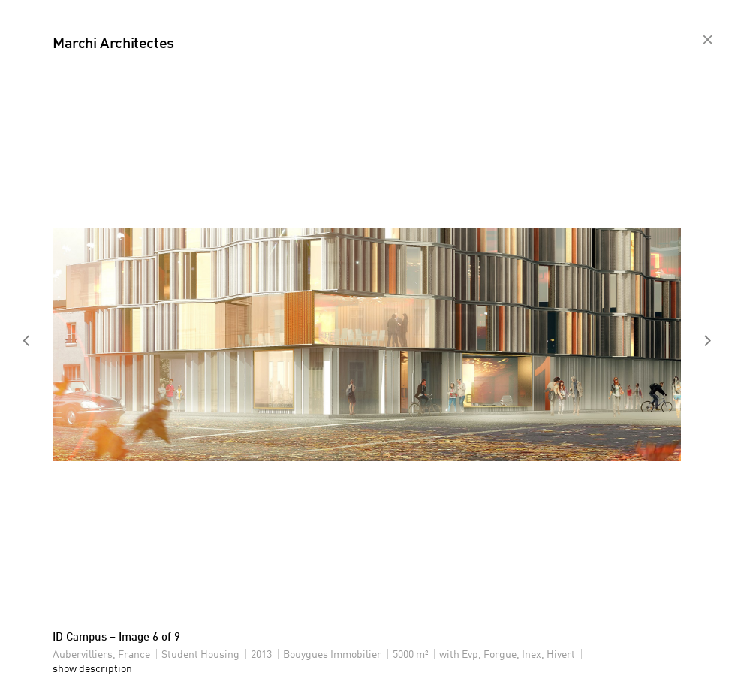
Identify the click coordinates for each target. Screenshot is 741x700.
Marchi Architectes (113, 44)
